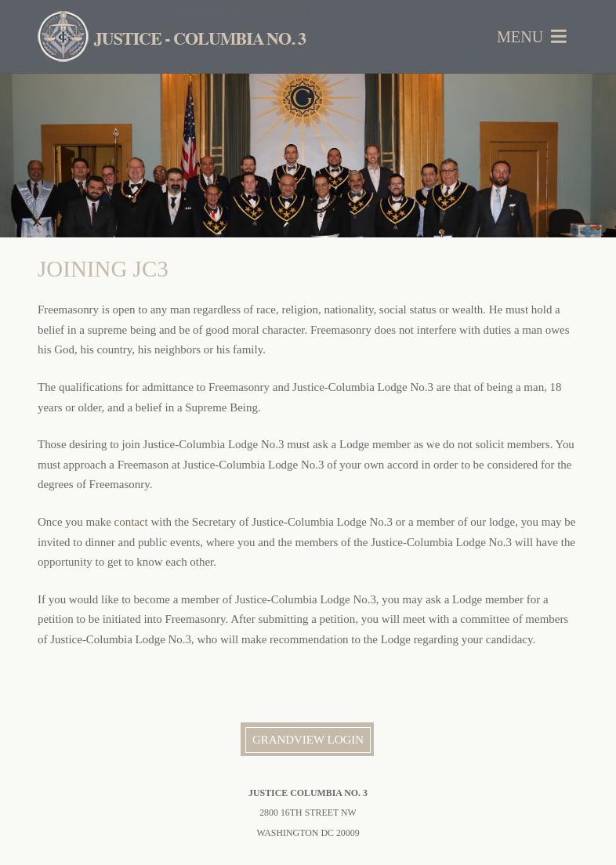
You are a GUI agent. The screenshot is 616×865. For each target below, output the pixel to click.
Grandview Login (308, 740)
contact (131, 522)
